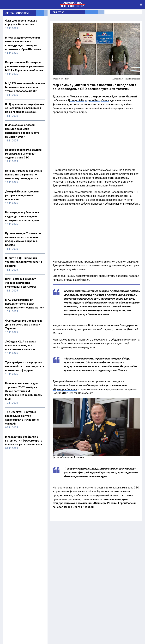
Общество (58, 12)
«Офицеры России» (65, 389)
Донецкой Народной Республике (88, 100)
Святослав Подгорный (129, 79)
